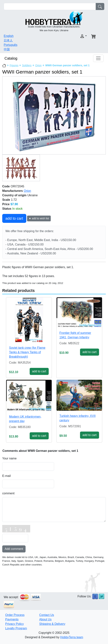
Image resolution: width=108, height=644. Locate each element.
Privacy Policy (15, 624)
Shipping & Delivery (52, 624)
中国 (7, 49)
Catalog (11, 58)
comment (8, 493)
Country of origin (14, 195)
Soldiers (27, 65)
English (9, 36)
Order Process (15, 615)
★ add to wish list (39, 218)
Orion (38, 65)
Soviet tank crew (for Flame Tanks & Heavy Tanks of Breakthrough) (27, 352)
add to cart (14, 218)
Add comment (14, 549)
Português (11, 45)
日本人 (8, 40)
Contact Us (47, 615)
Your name (9, 458)
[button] (72, 36)
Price (6, 204)
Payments (12, 619)
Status (7, 209)
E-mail (6, 476)
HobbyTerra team (72, 637)
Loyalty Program (16, 628)
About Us (45, 619)
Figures (14, 65)
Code (6, 186)
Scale (6, 200)
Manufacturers (12, 191)
